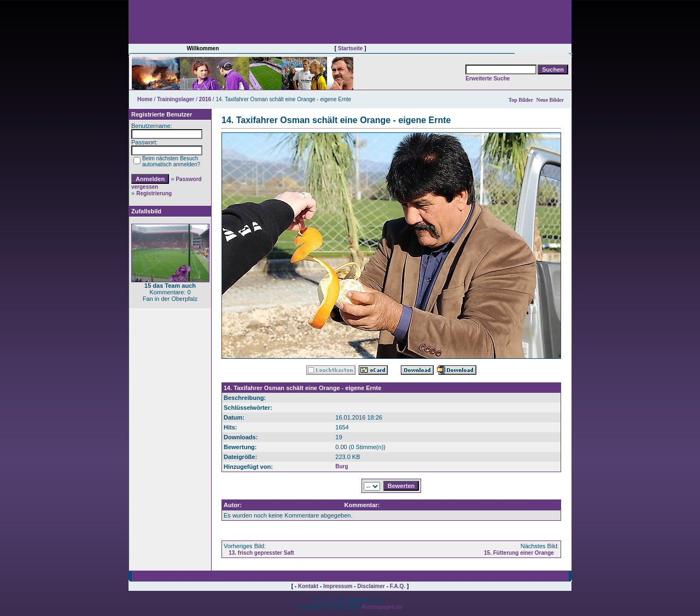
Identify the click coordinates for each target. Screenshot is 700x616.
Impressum (338, 586)
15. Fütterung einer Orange (519, 553)
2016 (205, 99)
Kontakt (308, 586)
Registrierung (154, 193)
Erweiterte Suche (488, 79)
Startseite (351, 48)
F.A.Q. (398, 586)
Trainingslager (176, 99)
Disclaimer (371, 586)
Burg (342, 466)
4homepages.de (382, 607)
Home (145, 99)
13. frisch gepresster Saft (261, 553)
